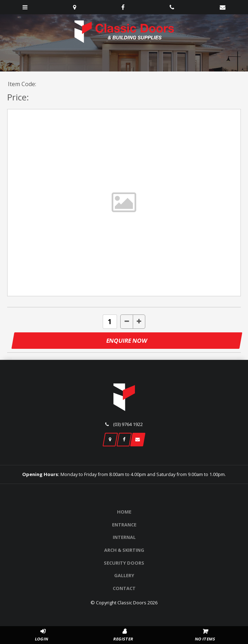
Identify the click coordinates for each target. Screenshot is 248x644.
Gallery (124, 575)
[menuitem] (124, 512)
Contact (124, 588)
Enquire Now (127, 341)
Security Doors (124, 563)
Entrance (124, 525)
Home (124, 512)
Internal (124, 537)
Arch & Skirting (124, 550)
